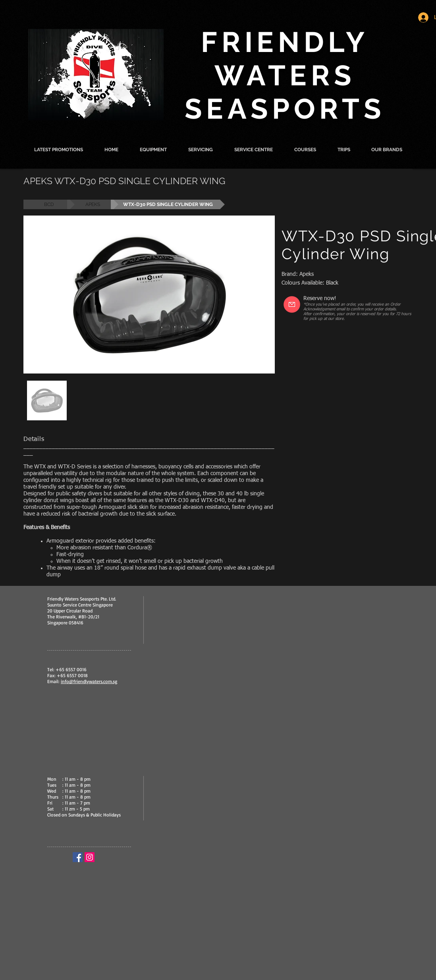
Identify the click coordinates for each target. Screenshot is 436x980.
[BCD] (49, 204)
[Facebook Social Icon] (78, 857)
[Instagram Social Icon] (90, 857)
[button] (153, 150)
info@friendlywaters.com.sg (89, 681)
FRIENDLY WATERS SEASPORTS (285, 75)
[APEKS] (93, 204)
